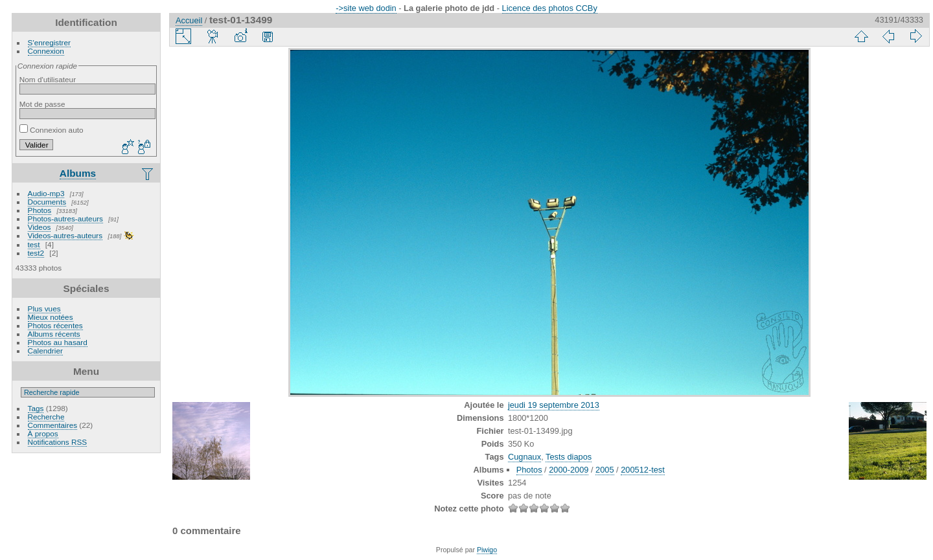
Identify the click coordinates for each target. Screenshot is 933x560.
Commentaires (53, 425)
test (34, 244)
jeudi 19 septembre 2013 (554, 405)
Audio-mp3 (46, 193)
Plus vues (44, 308)
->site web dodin (366, 8)
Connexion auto (52, 130)
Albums (78, 173)
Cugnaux (524, 457)
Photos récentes (55, 325)
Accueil (189, 20)
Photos (40, 210)
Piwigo (487, 550)
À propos (43, 433)
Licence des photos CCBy (550, 8)
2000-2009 (569, 470)
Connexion (46, 51)
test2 (36, 253)
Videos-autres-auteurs (65, 235)
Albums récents (54, 334)
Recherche (46, 417)
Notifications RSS (58, 442)
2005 (605, 470)
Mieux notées (51, 317)
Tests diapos (569, 457)
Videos (40, 227)
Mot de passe (42, 104)
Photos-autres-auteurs (65, 218)
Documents (47, 202)
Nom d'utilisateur (48, 79)
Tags (36, 408)
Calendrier (45, 351)
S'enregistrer (49, 42)
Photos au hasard (58, 342)
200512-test (643, 470)
